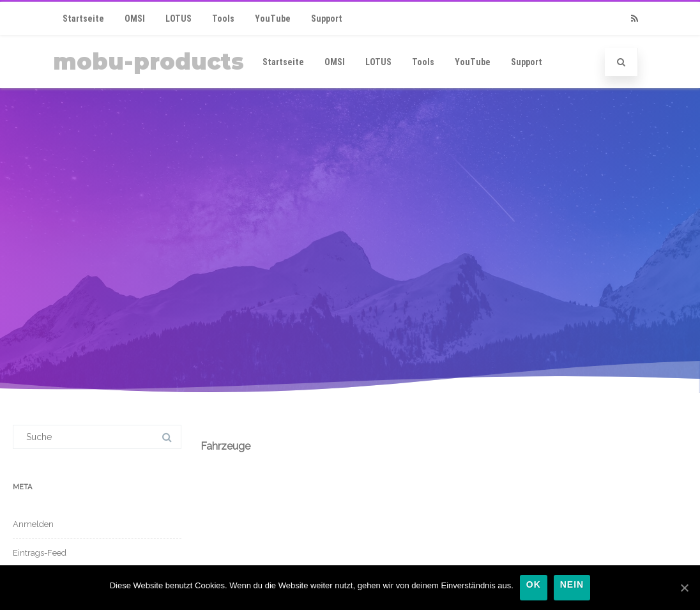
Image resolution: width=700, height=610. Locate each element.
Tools (223, 19)
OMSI (135, 19)
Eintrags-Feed (40, 553)
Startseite (83, 19)
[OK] (684, 588)
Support (327, 19)
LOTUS (179, 19)
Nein (572, 585)
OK (534, 585)
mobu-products (148, 62)
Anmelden (33, 524)
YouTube (273, 19)
